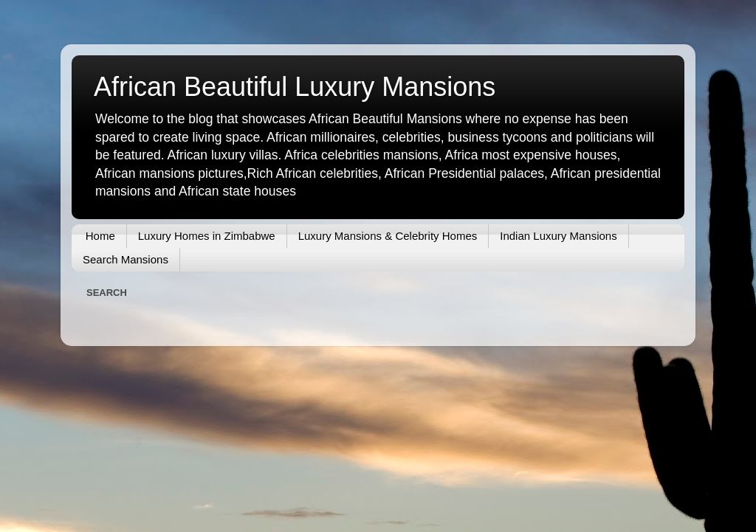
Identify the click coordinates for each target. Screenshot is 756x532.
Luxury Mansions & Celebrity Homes (388, 236)
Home (100, 236)
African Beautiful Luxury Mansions (295, 87)
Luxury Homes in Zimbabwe (207, 236)
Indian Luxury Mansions (558, 236)
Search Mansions (126, 259)
